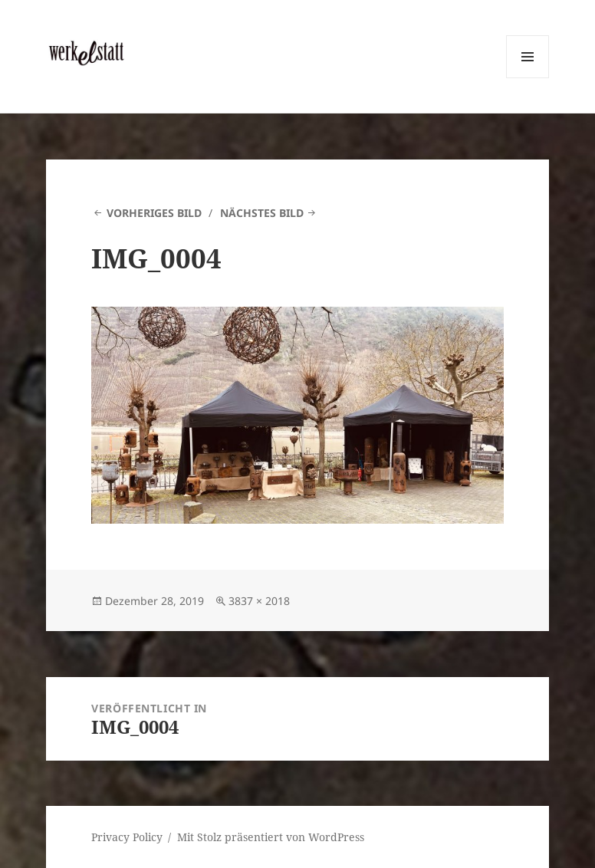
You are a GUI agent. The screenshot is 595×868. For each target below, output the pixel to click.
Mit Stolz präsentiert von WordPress (271, 837)
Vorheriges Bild (154, 213)
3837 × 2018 (259, 601)
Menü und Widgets (528, 78)
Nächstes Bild (262, 213)
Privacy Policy (127, 837)
